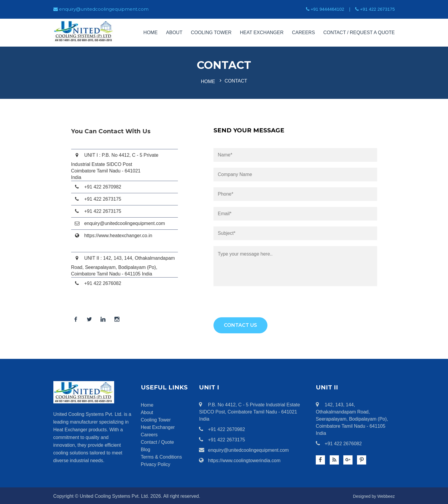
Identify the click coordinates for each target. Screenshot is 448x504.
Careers (303, 33)
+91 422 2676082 (339, 442)
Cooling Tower (211, 33)
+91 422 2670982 (222, 428)
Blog (146, 448)
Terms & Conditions (161, 456)
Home (151, 33)
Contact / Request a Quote (359, 33)
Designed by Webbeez (371, 495)
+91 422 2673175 (222, 438)
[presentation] (259, 305)
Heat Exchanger (262, 33)
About (174, 33)
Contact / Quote (157, 441)
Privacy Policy (156, 463)
